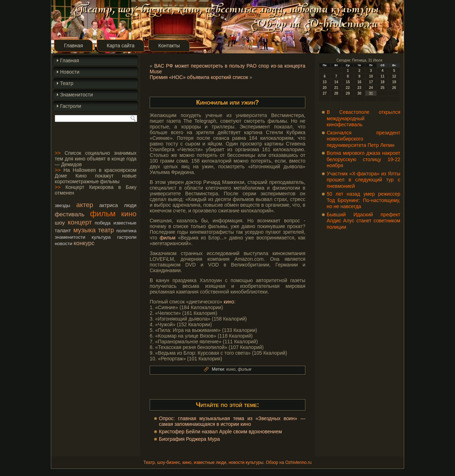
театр (106, 230)
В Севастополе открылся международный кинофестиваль (363, 118)
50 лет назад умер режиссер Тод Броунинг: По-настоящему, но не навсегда (363, 200)
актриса (108, 205)
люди (130, 205)
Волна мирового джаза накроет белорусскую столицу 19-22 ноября (363, 159)
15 (348, 82)
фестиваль (69, 214)
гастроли (127, 237)
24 (371, 88)
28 (336, 93)
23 (359, 88)
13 (325, 82)
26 (394, 88)
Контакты (169, 46)
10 (371, 76)
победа (103, 223)
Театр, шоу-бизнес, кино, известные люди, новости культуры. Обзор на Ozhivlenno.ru (227, 462)
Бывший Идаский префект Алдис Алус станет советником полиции (363, 221)
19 (394, 82)
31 (371, 93)
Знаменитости (76, 95)
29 (348, 93)
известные (125, 223)
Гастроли (71, 106)
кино (129, 214)
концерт (80, 222)
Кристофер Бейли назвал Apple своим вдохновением (220, 432)
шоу (60, 223)
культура (101, 237)
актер (85, 205)
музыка (84, 230)
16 (359, 82)
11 (383, 76)
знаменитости (70, 237)
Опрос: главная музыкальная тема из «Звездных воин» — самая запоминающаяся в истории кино (232, 421)
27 (325, 93)
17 (371, 82)
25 (383, 88)
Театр (67, 83)
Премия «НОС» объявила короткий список (199, 77)
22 (348, 88)
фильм (103, 213)
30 (359, 93)
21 (336, 88)
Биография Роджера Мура (189, 439)
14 (336, 82)
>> (58, 153)
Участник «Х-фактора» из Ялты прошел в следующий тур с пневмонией (363, 180)
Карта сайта (121, 46)
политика (126, 231)
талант (63, 231)
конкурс (84, 243)
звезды (62, 205)
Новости (70, 72)
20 (325, 88)
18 (383, 82)
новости (63, 244)
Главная (73, 46)
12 (394, 76)
